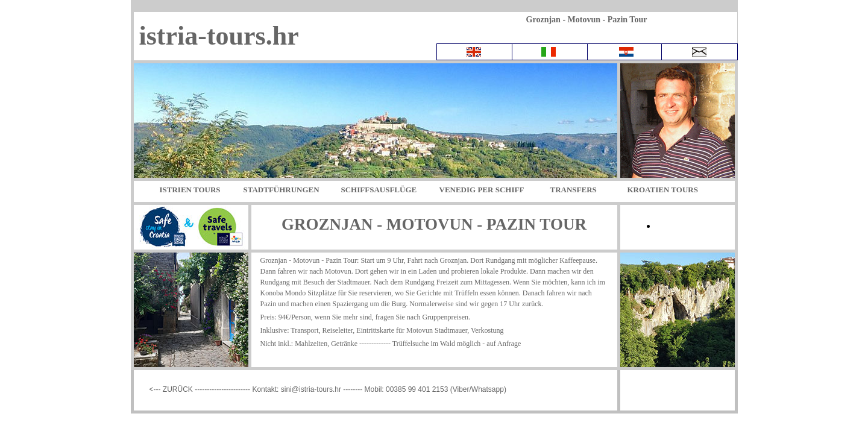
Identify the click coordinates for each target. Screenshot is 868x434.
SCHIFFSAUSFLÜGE (379, 190)
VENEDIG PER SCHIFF (482, 190)
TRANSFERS (574, 190)
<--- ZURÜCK (172, 389)
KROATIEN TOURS (663, 190)
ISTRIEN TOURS (190, 190)
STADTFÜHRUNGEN (281, 190)
